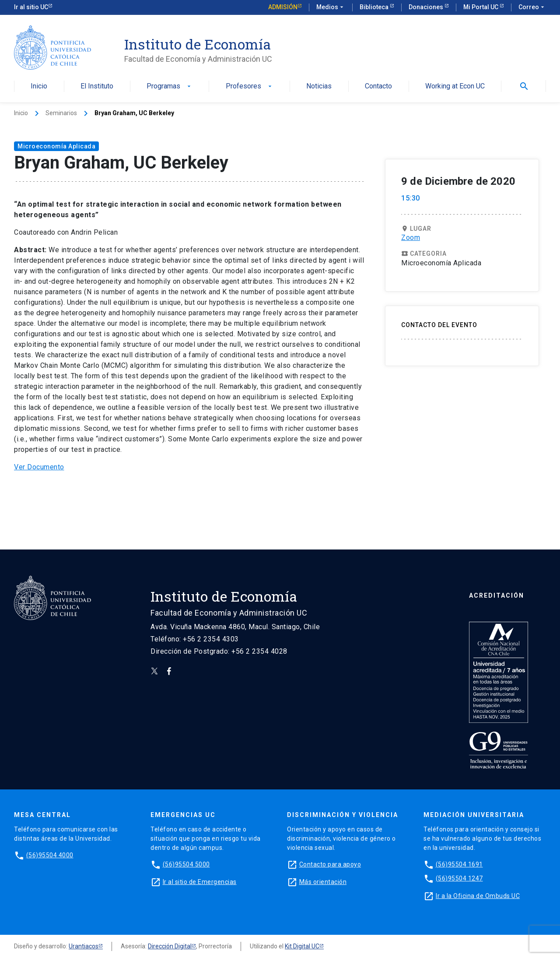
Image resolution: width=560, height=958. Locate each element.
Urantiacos (84, 946)
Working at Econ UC (455, 86)
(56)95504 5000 (186, 864)
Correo (532, 7)
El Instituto (97, 86)
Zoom (411, 238)
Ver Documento (39, 467)
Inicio (39, 86)
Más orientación (323, 882)
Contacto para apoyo (330, 864)
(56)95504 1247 (459, 878)
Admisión (283, 7)
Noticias (319, 86)
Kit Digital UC (302, 946)
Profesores (250, 86)
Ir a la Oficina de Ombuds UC (478, 896)
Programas (170, 86)
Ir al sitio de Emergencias (200, 882)
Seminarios (61, 113)
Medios (331, 7)
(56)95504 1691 (459, 864)
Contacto (378, 86)
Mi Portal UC (481, 7)
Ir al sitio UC (31, 7)
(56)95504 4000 (50, 855)
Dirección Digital (170, 946)
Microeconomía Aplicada (56, 146)
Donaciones (427, 7)
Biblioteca (375, 7)
